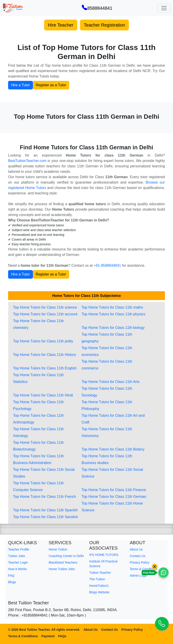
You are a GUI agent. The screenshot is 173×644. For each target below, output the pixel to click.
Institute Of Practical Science (103, 564)
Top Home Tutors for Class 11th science (45, 307)
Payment (48, 636)
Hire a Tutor (20, 85)
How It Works (17, 569)
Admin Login (139, 576)
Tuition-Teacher (100, 573)
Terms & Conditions (143, 569)
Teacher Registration (104, 25)
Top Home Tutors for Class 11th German (114, 497)
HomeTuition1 (99, 586)
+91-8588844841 (107, 265)
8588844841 (97, 8)
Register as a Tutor (51, 85)
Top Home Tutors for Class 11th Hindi (43, 395)
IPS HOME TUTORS (104, 555)
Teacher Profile (19, 549)
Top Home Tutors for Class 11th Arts (110, 382)
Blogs (12, 582)
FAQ (11, 576)
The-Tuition (97, 579)
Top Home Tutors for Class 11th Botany (113, 449)
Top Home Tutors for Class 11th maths (112, 307)
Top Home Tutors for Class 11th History (44, 355)
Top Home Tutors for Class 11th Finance (114, 490)
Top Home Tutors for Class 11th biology (113, 328)
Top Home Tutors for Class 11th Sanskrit (45, 517)
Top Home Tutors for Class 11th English (45, 368)
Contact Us (138, 556)
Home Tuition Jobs (62, 569)
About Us (136, 549)
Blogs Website (99, 592)
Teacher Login (18, 562)
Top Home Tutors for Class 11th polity (43, 341)
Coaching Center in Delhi (66, 556)
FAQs (62, 636)
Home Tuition (58, 549)
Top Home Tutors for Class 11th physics (113, 314)
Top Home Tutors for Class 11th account (45, 314)
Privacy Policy (140, 562)
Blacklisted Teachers (63, 562)
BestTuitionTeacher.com (27, 161)
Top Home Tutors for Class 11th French (44, 497)
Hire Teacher (61, 25)
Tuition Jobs (17, 556)
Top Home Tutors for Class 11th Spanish (45, 510)
